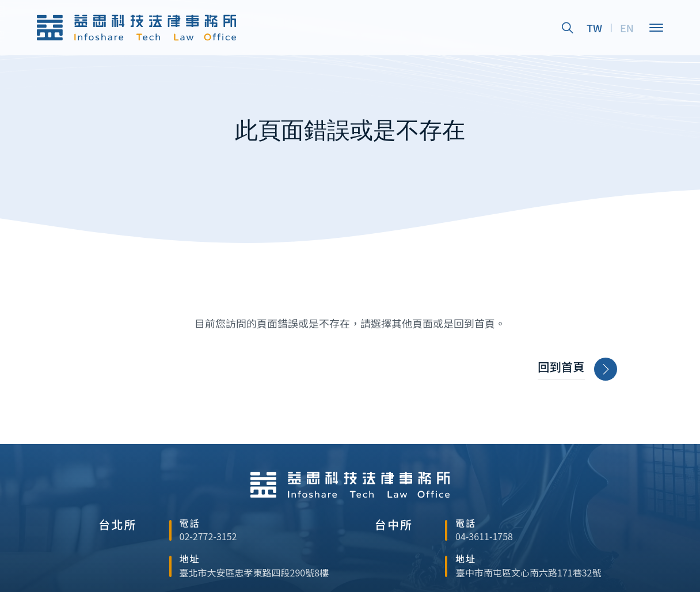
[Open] (656, 28)
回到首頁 (577, 369)
